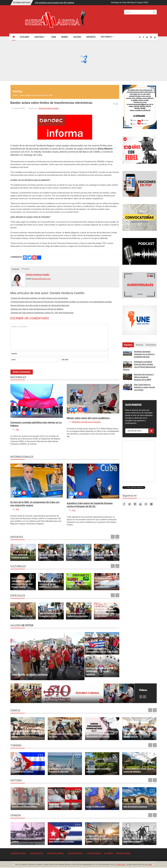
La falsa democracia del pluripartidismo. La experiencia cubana (99, 839)
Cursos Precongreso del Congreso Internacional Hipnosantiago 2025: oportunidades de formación (100, 734)
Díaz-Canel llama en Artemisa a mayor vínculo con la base (145, 387)
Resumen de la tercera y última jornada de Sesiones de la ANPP (144, 377)
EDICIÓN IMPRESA (75, 853)
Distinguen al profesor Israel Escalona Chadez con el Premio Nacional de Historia (139, 366)
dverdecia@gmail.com (41, 279)
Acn (17, 430)
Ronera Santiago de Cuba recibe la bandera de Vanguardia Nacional (40, 305)
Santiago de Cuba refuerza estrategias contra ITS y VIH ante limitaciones (42, 313)
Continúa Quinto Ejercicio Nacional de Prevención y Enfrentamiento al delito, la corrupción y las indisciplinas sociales (61, 302)
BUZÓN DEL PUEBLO (56, 853)
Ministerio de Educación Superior (87, 422)
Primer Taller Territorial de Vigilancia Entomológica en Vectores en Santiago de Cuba (139, 734)
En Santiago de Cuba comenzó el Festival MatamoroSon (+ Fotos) (49, 584)
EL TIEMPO (109, 853)
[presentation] (30, 370)
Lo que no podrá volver (96, 807)
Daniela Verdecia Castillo (49, 108)
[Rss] (140, 37)
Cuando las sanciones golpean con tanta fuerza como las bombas (39, 298)
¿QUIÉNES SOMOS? (18, 853)
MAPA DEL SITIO (37, 853)
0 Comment (15, 269)
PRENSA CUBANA (123, 853)
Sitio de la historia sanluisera (135, 807)
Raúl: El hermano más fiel (22, 616)
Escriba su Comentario (59, 337)
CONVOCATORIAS (94, 853)
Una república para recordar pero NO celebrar (55, 3)
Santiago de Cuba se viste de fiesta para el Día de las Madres (37, 309)
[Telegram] (146, 504)
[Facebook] (143, 37)
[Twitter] (147, 37)
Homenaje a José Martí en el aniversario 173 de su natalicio (101, 671)
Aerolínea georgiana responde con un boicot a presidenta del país (144, 354)
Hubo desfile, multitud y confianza (30, 675)
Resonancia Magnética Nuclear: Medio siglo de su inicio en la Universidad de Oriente (28, 734)
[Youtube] (155, 37)
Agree (150, 865)
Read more (16, 677)
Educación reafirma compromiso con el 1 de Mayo (102, 650)
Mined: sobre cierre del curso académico (88, 418)
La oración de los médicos (23, 772)
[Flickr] (151, 504)
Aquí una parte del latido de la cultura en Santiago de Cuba (79, 584)
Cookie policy (121, 865)
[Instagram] (151, 37)
